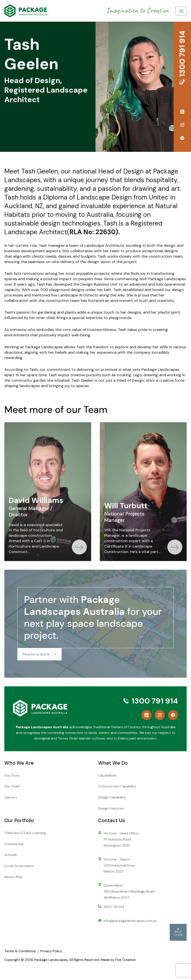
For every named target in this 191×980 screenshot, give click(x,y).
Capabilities (107, 775)
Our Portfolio (19, 820)
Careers (11, 797)
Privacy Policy (51, 951)
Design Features (111, 808)
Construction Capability (117, 786)
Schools (11, 855)
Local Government (19, 866)
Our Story (12, 775)
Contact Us (111, 820)
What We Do (113, 763)
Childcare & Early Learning (25, 833)
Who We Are (19, 763)
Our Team (12, 786)
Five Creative (125, 960)
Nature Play (13, 877)
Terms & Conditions (20, 951)
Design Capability (112, 797)
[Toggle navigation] (181, 11)
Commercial (14, 844)
